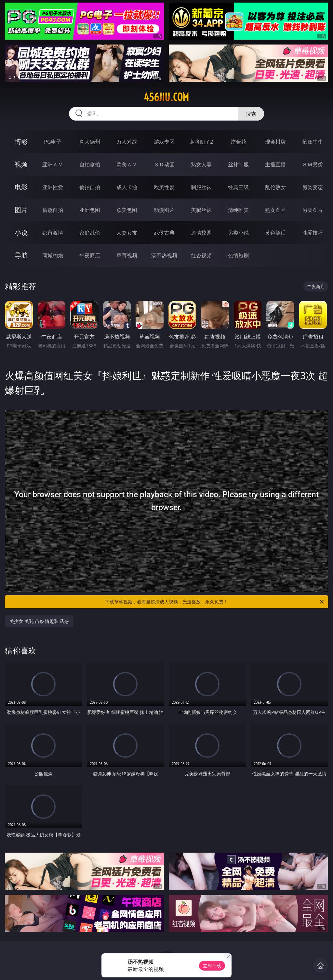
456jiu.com (166, 97)
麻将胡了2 (201, 142)
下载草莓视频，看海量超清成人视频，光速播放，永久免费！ (215, 602)
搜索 (251, 114)
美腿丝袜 (201, 210)
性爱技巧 (313, 233)
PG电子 (53, 142)
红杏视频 (201, 255)
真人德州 (90, 142)
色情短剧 (238, 255)
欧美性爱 (164, 187)
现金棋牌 (275, 142)
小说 (21, 232)
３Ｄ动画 (164, 164)
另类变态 (313, 187)
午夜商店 (90, 255)
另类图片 (313, 210)
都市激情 (53, 233)
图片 (21, 210)
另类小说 (238, 233)
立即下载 (212, 966)
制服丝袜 (201, 187)
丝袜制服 (238, 164)
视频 (21, 164)
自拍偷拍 (90, 164)
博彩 (21, 142)
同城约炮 (53, 255)
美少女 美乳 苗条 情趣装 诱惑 (39, 621)
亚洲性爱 (53, 187)
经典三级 (238, 187)
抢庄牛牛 (313, 142)
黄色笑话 (275, 233)
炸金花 (238, 142)
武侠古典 (164, 233)
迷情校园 (201, 233)
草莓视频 (127, 255)
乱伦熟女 (275, 187)
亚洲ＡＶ (53, 164)
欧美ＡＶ (127, 164)
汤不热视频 (164, 255)
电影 (21, 187)
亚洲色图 (90, 210)
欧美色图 (127, 210)
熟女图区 (275, 210)
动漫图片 (164, 210)
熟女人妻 (201, 164)
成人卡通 (127, 187)
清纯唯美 (238, 210)
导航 (21, 255)
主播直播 (275, 164)
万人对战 (127, 142)
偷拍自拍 (90, 187)
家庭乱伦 (90, 233)
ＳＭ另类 (313, 164)
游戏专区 (164, 142)
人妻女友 (127, 233)
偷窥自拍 (53, 210)
